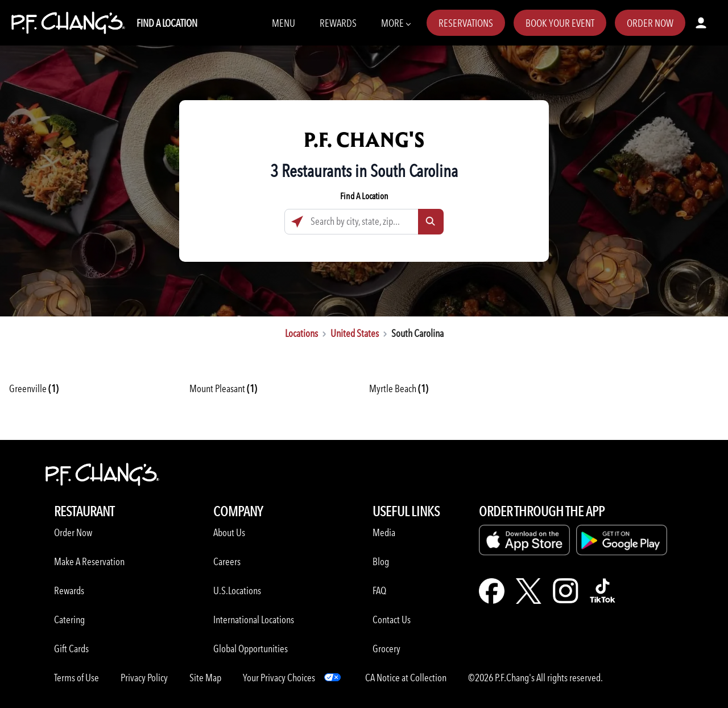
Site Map (205, 678)
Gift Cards (71, 649)
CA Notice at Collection (406, 678)
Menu (284, 23)
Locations (301, 333)
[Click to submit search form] (431, 222)
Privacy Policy (144, 678)
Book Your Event (560, 23)
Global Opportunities (251, 649)
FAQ (379, 590)
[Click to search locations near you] (297, 222)
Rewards (338, 23)
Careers (227, 561)
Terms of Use (76, 678)
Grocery (386, 649)
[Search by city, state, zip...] (364, 222)
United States (355, 333)
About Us (229, 532)
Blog (381, 561)
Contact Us (392, 619)
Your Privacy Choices (279, 678)
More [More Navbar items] (396, 22)
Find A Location (167, 23)
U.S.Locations (237, 590)
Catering (69, 619)
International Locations (254, 619)
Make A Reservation (89, 561)
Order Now (650, 23)
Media (384, 532)
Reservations (466, 23)
